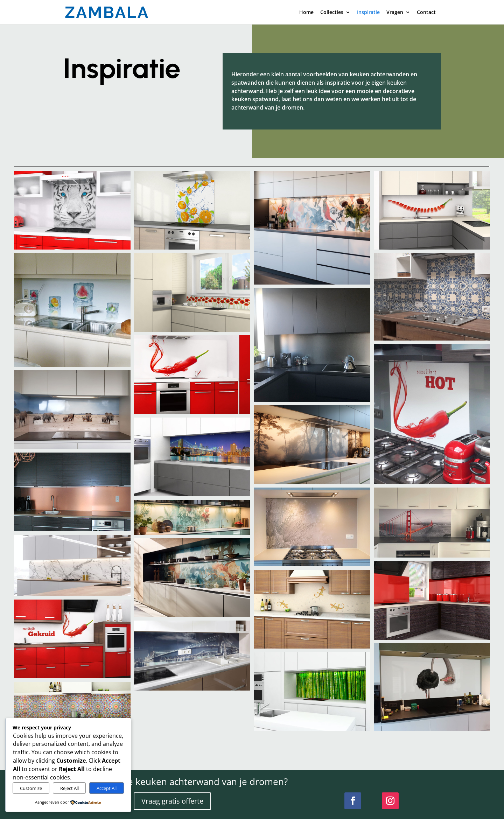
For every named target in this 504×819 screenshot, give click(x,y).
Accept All (107, 788)
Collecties (332, 13)
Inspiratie (368, 13)
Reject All (69, 788)
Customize (31, 788)
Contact (426, 13)
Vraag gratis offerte (172, 801)
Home (306, 13)
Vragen (395, 13)
